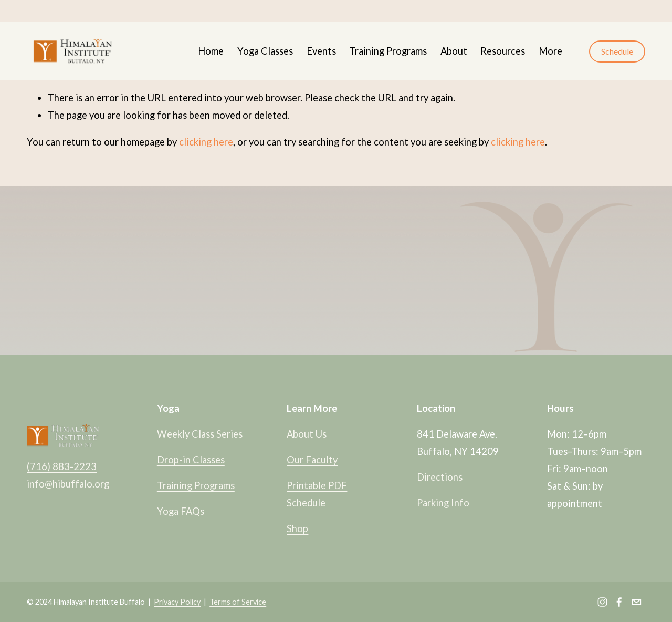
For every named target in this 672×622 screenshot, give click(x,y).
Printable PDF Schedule (317, 494)
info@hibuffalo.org (68, 484)
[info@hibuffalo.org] (637, 602)
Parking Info (443, 503)
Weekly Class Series (200, 434)
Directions (440, 477)
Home (211, 51)
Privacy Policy (177, 602)
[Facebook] (619, 602)
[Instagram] (602, 602)
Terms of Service (238, 602)
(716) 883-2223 (62, 466)
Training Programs (388, 51)
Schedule (617, 51)
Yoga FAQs (181, 511)
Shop (297, 528)
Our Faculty (312, 460)
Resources (503, 51)
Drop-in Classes (191, 460)
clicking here (206, 142)
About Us (307, 434)
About (454, 51)
